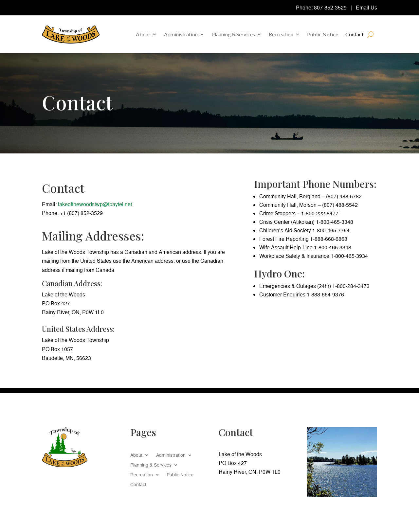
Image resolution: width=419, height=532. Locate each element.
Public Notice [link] (323, 34)
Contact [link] (355, 34)
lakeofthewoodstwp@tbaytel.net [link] (95, 204)
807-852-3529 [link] (330, 8)
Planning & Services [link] (233, 34)
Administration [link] (181, 34)
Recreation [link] (281, 34)
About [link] (143, 34)
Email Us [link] (366, 8)
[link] (71, 35)
